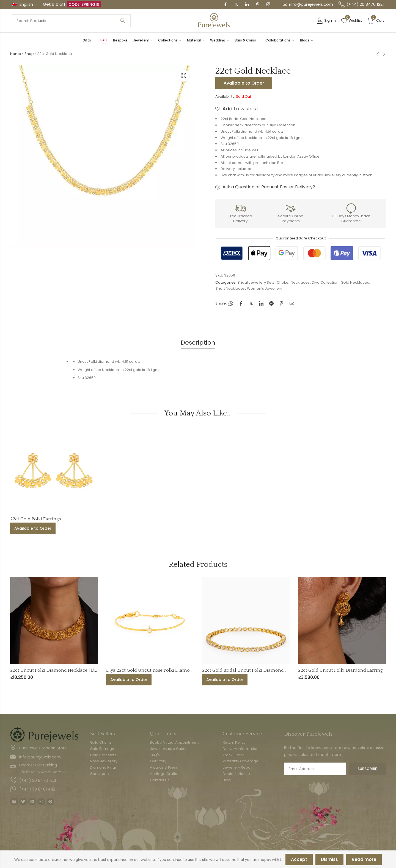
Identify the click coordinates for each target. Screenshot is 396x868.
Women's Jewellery (265, 288)
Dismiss (329, 859)
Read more (364, 859)
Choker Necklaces (293, 282)
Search (123, 21)
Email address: (315, 769)
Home (16, 54)
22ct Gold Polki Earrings (35, 519)
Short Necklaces (230, 288)
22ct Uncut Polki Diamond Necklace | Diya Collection (67, 670)
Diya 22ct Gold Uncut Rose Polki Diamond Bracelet (160, 670)
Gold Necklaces (355, 282)
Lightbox (184, 76)
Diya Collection (325, 282)
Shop (29, 54)
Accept (299, 859)
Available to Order (244, 83)
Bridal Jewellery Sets (256, 282)
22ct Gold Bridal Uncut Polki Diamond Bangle (251, 670)
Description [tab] (198, 343)
